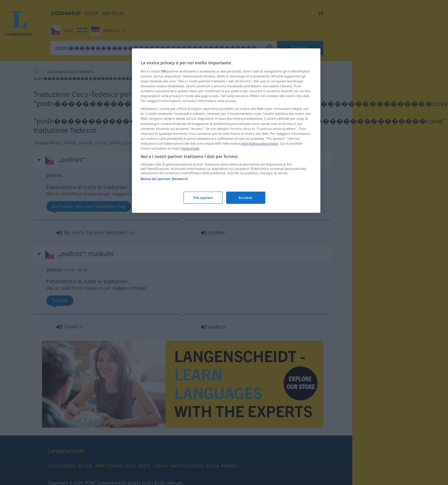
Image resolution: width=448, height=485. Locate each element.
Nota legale (191, 148)
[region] (226, 130)
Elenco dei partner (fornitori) (164, 179)
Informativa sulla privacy (260, 143)
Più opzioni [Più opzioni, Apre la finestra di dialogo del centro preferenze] (203, 198)
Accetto (246, 198)
